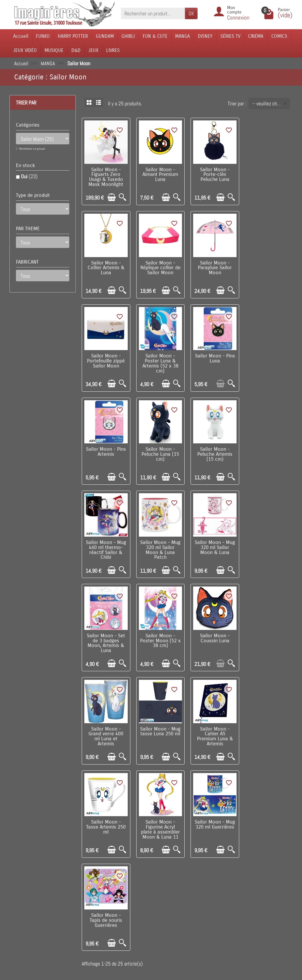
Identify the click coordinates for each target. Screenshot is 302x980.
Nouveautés (133, 871)
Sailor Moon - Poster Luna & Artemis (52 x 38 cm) (268, 270)
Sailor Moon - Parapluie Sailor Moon (160, 267)
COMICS (279, 36)
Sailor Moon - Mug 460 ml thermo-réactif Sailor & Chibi (106, 456)
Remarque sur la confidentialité (82, 917)
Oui (29, 176)
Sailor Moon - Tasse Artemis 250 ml (160, 639)
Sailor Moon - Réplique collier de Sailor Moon (106, 267)
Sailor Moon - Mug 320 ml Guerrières (269, 637)
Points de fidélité (86, 871)
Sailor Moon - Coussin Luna (160, 544)
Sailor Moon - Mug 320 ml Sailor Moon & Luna (214, 453)
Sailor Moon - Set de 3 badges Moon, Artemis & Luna (268, 456)
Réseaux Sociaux (190, 898)
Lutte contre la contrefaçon (132, 892)
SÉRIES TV (230, 36)
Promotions (133, 862)
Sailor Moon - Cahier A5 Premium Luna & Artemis (106, 642)
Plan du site (185, 880)
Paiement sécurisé (88, 880)
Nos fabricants (136, 880)
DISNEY (205, 36)
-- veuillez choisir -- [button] (271, 103)
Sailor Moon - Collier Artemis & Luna (269, 174)
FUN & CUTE (155, 36)
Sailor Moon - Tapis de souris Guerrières (106, 732)
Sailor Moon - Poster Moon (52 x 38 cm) (106, 546)
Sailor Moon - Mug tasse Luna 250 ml (269, 544)
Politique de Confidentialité (78, 901)
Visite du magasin (191, 862)
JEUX (93, 50)
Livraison (78, 862)
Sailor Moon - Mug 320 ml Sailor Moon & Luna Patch (160, 456)
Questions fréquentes (91, 939)
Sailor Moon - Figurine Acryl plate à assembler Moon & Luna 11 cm (214, 644)
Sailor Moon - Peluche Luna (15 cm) (214, 360)
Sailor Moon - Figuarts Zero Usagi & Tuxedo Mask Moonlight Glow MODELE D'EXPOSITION (106, 182)
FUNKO (43, 36)
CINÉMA (256, 36)
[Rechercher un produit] (153, 13)
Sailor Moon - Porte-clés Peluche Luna (214, 174)
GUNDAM (105, 36)
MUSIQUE (54, 50)
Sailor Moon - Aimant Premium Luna (160, 174)
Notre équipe (186, 871)
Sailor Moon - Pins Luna (106, 358)
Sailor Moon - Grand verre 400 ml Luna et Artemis (214, 549)
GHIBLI (128, 36)
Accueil (21, 36)
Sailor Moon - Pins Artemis (160, 358)
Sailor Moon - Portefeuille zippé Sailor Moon (214, 267)
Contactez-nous (189, 889)
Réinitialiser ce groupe (32, 149)
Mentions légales (86, 930)
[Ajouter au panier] (111, 197)
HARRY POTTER (73, 36)
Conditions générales (90, 889)
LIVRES (113, 50)
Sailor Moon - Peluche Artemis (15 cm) (269, 360)
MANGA (183, 36)
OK (191, 13)
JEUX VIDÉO (25, 50)
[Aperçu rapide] (122, 197)
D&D (76, 50)
